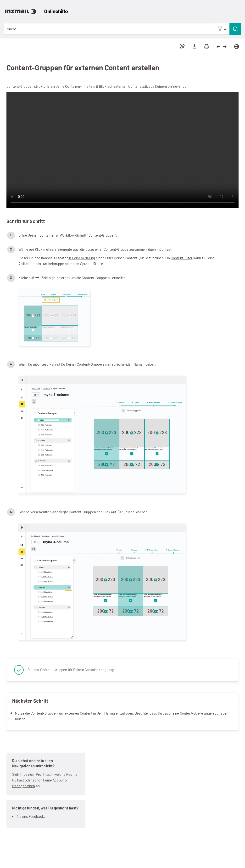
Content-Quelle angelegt (199, 713)
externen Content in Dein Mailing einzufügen (99, 713)
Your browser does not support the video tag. (122, 150)
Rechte (72, 774)
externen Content (127, 86)
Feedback (36, 816)
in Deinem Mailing (82, 258)
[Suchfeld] (122, 29)
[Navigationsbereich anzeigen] (239, 8)
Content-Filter (182, 258)
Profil (40, 774)
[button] (222, 29)
